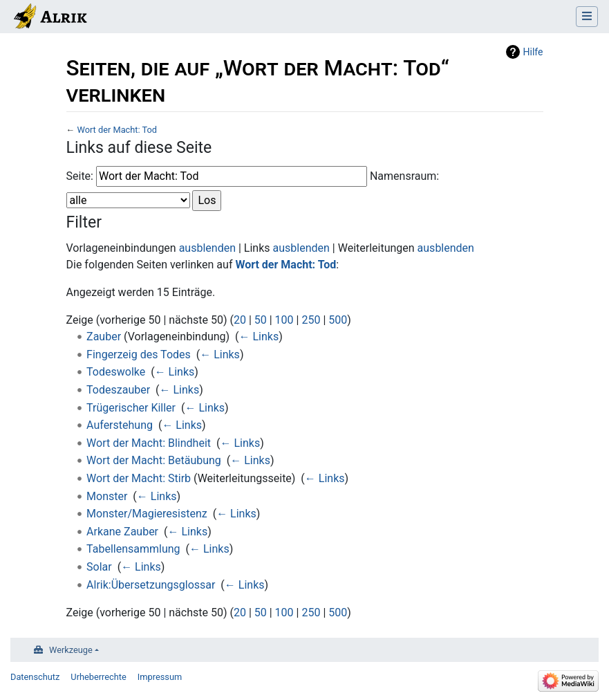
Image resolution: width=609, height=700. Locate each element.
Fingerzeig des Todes (139, 354)
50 (261, 320)
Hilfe (533, 52)
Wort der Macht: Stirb (139, 478)
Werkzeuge (71, 650)
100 (284, 320)
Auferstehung (120, 425)
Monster (107, 496)
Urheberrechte (99, 677)
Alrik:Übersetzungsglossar (151, 585)
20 (240, 320)
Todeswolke (116, 372)
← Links (259, 337)
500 (338, 320)
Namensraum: (404, 176)
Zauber (104, 337)
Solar (99, 567)
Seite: (80, 176)
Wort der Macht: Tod (117, 130)
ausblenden (207, 248)
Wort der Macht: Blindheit (149, 443)
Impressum (160, 677)
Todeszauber (118, 390)
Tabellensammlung (133, 549)
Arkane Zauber (122, 532)
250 (311, 320)
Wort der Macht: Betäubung (154, 460)
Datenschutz (35, 677)
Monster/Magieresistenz (147, 514)
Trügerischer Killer (131, 408)
